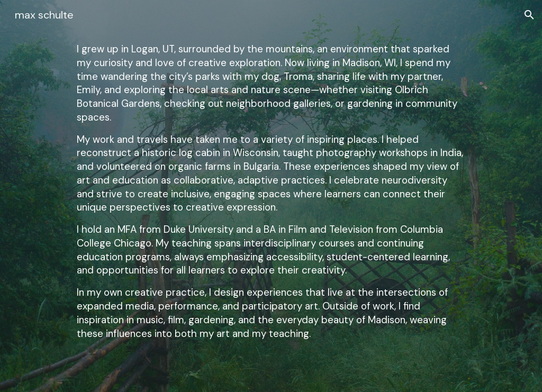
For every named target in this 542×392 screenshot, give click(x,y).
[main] (271, 196)
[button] (529, 15)
